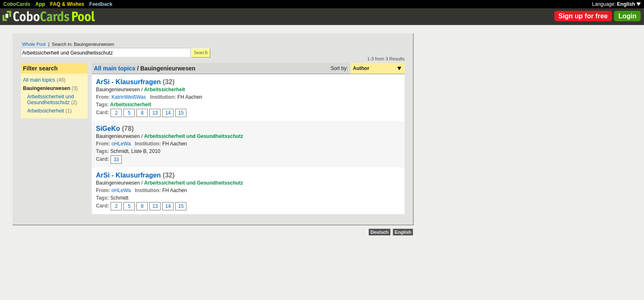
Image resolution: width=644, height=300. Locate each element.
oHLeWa (121, 144)
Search (201, 52)
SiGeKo (108, 129)
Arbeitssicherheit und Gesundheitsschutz (50, 100)
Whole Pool (34, 44)
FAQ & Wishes (67, 4)
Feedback (101, 4)
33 (116, 160)
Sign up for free (583, 16)
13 (155, 113)
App (40, 4)
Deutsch (379, 232)
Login (627, 16)
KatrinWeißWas (129, 97)
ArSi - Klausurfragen (128, 82)
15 (181, 113)
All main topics (39, 80)
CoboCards (17, 4)
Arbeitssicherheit (46, 111)
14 (168, 113)
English (629, 4)
